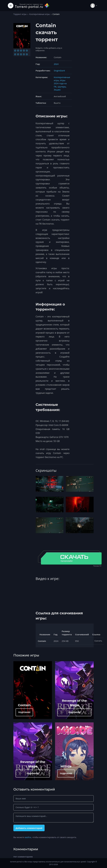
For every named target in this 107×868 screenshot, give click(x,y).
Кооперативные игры (39, 14)
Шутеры (62, 87)
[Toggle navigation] (11, 6)
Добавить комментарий (29, 828)
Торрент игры (20, 14)
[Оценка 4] (24, 50)
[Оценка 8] (21, 54)
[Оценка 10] (27, 54)
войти (28, 837)
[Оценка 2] (18, 50)
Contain (24, 705)
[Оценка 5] (27, 50)
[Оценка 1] (15, 50)
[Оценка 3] (21, 50)
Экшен (57, 90)
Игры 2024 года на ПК (60, 83)
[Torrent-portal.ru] (32, 6)
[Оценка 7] (18, 54)
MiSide (66, 766)
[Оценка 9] (24, 54)
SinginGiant (59, 71)
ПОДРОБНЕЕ (24, 712)
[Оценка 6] (15, 54)
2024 (56, 64)
